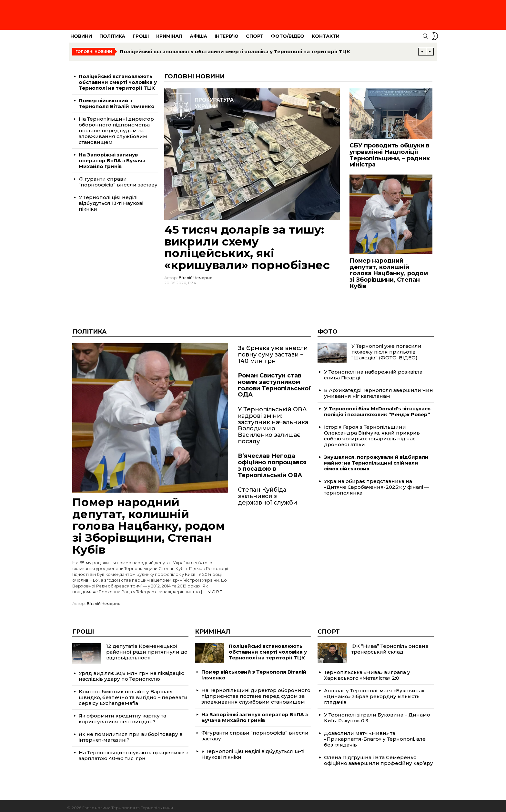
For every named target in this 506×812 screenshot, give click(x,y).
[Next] (430, 48)
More (215, 588)
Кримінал (169, 33)
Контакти (326, 33)
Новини (81, 33)
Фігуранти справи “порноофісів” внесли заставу (118, 178)
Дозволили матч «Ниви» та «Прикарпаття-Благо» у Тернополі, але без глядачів (375, 735)
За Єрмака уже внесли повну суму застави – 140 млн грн (273, 351)
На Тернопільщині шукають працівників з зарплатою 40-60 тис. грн (134, 752)
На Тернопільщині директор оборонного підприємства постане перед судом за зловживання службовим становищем (116, 127)
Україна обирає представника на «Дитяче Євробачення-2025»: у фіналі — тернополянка (377, 483)
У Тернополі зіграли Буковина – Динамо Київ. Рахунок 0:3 (377, 714)
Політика (112, 33)
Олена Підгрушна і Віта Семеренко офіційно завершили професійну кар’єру (379, 757)
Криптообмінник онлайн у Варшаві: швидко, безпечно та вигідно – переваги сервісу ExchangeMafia (133, 694)
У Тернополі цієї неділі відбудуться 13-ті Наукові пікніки (111, 200)
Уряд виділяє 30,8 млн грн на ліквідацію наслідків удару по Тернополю (132, 672)
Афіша (198, 33)
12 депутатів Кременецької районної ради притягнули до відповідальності (147, 648)
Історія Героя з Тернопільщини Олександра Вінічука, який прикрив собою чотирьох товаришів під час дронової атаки (372, 432)
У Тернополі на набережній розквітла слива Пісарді (373, 371)
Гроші (141, 33)
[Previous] (422, 48)
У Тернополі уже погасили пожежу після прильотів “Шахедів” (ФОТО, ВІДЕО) (386, 348)
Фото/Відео (288, 33)
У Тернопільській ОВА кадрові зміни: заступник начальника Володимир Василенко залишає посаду (273, 422)
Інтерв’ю (227, 33)
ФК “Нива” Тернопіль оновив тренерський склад (390, 645)
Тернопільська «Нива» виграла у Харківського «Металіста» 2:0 (367, 672)
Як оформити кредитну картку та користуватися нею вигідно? (122, 715)
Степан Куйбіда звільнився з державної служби (268, 492)
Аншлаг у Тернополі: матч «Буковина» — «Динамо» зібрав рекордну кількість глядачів (377, 693)
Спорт (255, 33)
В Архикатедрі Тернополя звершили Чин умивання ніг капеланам (379, 390)
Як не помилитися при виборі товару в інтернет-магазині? (131, 733)
